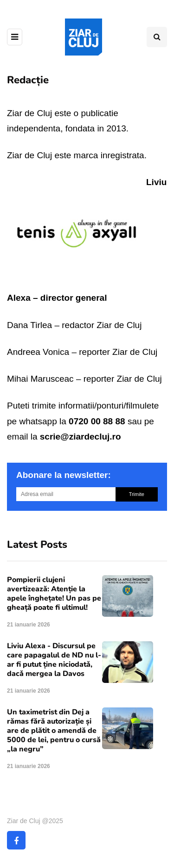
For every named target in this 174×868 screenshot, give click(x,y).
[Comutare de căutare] (157, 37)
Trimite (137, 494)
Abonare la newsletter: (64, 475)
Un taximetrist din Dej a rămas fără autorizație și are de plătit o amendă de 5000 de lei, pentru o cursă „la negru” (54, 731)
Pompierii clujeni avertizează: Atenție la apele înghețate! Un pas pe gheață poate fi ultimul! (54, 594)
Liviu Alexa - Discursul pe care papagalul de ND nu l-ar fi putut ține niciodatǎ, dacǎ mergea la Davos (54, 660)
